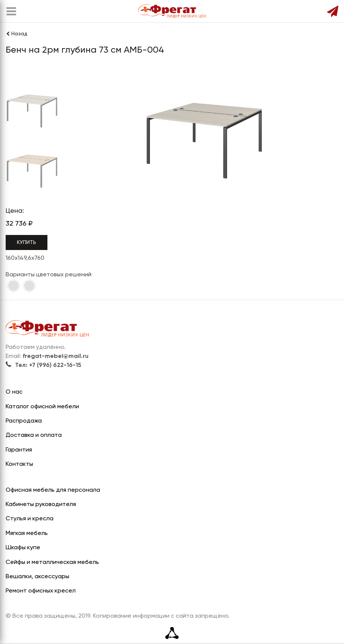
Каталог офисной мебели (42, 407)
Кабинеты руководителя (41, 505)
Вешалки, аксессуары (37, 577)
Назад (17, 34)
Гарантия (19, 450)
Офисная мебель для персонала (53, 490)
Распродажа (24, 421)
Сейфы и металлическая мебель (52, 562)
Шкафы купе (23, 548)
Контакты (19, 464)
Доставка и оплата (34, 435)
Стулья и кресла (30, 519)
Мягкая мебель (27, 533)
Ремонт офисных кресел (41, 591)
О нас (14, 392)
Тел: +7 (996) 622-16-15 (43, 365)
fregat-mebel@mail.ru (56, 356)
